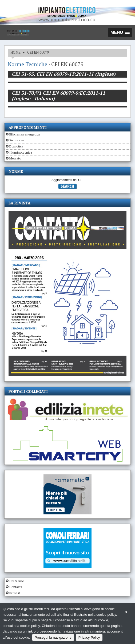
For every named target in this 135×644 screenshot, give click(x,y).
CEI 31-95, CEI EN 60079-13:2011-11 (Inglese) (64, 74)
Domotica (16, 146)
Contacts (16, 587)
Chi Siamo (17, 581)
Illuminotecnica (21, 152)
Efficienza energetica (25, 134)
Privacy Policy (89, 637)
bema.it (15, 593)
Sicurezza (17, 140)
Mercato (15, 158)
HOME (15, 52)
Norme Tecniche (27, 64)
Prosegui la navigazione (53, 637)
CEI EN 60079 (38, 52)
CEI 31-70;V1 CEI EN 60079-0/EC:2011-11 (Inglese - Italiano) (58, 96)
